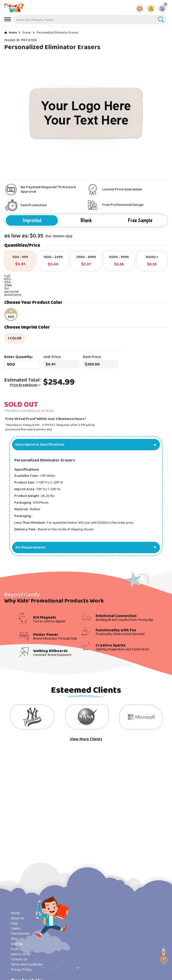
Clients (16, 929)
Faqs (14, 923)
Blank (86, 220)
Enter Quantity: (18, 357)
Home (13, 33)
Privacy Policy (21, 970)
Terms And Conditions (27, 964)
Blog (14, 939)
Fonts (15, 949)
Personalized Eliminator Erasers (58, 33)
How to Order (21, 954)
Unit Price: (52, 357)
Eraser (27, 33)
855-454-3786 (8, 282)
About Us (17, 918)
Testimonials (20, 934)
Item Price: (92, 357)
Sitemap (17, 944)
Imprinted (32, 220)
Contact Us (19, 959)
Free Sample (140, 220)
